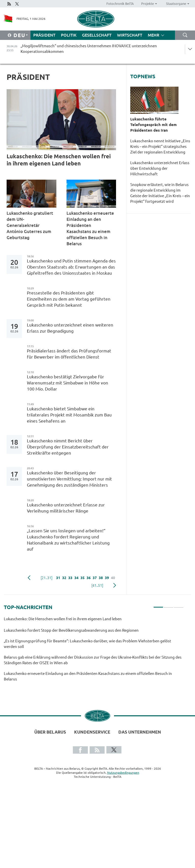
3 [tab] (179, 605)
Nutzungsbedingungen (123, 773)
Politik (69, 35)
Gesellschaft (97, 35)
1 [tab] (158, 605)
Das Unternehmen (140, 732)
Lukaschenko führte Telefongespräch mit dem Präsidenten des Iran (153, 125)
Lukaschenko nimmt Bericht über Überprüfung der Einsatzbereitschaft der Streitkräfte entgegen (68, 447)
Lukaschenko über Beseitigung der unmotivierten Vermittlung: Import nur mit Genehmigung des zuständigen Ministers (69, 479)
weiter (115, 585)
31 (58, 578)
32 (64, 578)
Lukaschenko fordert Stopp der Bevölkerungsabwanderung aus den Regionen (72, 630)
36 (89, 578)
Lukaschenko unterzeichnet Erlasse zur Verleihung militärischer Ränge (66, 508)
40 (113, 578)
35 (83, 578)
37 (95, 578)
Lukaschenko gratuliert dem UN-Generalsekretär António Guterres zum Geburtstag (30, 225)
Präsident (44, 35)
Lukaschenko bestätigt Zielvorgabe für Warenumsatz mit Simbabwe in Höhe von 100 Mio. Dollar (68, 383)
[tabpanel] (94, 651)
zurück (29, 578)
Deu (19, 35)
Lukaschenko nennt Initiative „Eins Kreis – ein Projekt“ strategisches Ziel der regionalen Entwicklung (160, 146)
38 (101, 578)
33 (70, 578)
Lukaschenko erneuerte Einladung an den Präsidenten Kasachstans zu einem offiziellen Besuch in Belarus (90, 228)
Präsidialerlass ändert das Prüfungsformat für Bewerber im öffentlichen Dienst (69, 354)
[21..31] (46, 578)
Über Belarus (50, 732)
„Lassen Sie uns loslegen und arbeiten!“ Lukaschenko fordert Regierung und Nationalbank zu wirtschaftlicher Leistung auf (68, 540)
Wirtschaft (130, 35)
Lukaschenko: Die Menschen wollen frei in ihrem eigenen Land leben (59, 160)
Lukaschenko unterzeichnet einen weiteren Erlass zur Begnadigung (70, 328)
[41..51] (97, 585)
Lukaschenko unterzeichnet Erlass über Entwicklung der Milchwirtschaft (160, 168)
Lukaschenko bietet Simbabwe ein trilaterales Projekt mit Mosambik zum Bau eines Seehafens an (69, 415)
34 (76, 578)
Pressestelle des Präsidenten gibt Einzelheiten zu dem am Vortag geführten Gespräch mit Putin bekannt (69, 299)
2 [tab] (168, 605)
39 (107, 578)
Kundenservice (92, 732)
